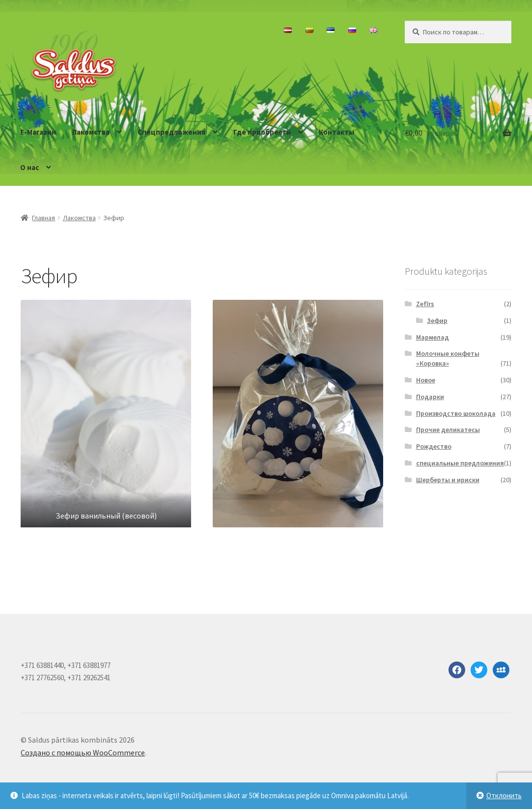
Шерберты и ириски (448, 480)
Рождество (434, 446)
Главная (43, 218)
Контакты (336, 132)
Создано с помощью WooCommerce (83, 752)
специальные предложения (460, 463)
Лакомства (91, 132)
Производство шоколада (456, 413)
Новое (426, 380)
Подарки (430, 397)
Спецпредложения (171, 132)
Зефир (437, 320)
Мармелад (433, 337)
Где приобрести (262, 132)
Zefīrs (425, 304)
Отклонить (504, 795)
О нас (29, 167)
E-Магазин (38, 132)
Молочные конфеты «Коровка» (448, 358)
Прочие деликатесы (448, 430)
